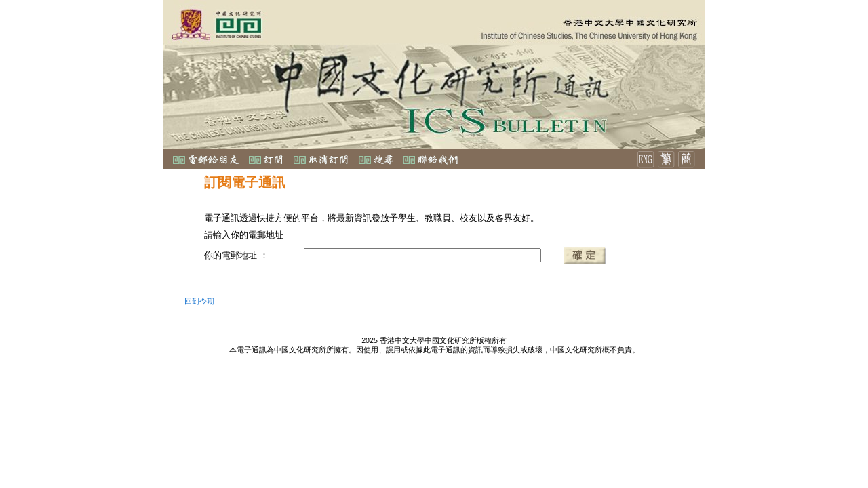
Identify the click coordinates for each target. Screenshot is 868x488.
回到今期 (199, 301)
